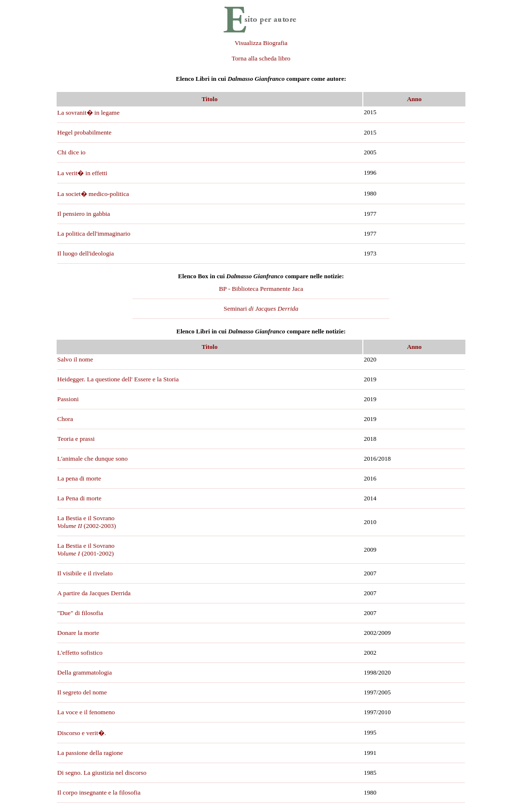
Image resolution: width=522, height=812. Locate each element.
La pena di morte (79, 478)
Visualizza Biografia (261, 43)
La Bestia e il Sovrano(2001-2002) (86, 549)
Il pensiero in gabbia (83, 214)
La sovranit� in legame (88, 113)
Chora (65, 419)
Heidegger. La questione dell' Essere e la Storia (118, 379)
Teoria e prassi (76, 439)
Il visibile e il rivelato (85, 573)
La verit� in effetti (82, 173)
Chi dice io (71, 152)
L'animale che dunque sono (92, 459)
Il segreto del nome (82, 692)
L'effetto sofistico (80, 653)
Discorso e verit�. (82, 733)
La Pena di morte (79, 498)
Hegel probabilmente (84, 132)
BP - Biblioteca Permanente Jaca (261, 289)
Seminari (261, 308)
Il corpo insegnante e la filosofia (99, 792)
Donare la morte (78, 633)
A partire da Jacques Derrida (94, 593)
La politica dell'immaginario (94, 233)
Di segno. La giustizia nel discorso (102, 773)
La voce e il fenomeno (86, 712)
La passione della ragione (90, 753)
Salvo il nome (75, 359)
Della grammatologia (84, 672)
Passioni (68, 399)
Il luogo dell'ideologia (85, 253)
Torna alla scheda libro (261, 58)
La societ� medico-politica (93, 194)
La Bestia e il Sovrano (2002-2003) (86, 522)
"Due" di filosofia (80, 613)
